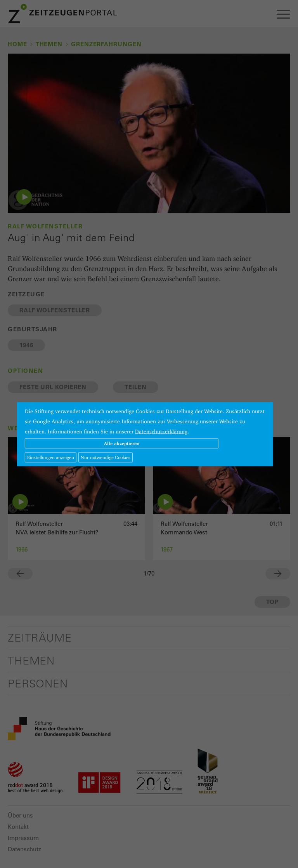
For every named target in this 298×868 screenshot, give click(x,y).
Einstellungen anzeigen (51, 457)
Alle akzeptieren (122, 443)
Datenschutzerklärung (161, 431)
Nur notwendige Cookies (106, 457)
